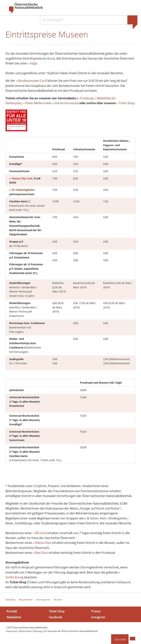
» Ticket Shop (126, 103)
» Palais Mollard (34, 103)
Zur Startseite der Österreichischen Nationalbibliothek (71, 631)
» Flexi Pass (40, 553)
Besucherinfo (26, 600)
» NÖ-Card (40, 533)
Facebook (55, 617)
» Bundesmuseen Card (31, 81)
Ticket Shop (57, 611)
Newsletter (14, 617)
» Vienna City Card (21, 178)
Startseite (10, 600)
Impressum (12, 631)
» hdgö (32, 63)
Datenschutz (25, 631)
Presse (96, 611)
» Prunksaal (86, 98)
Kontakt (12, 611)
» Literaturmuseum (65, 103)
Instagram (98, 617)
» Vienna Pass (42, 543)
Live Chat (120, 639)
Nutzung (38, 631)
